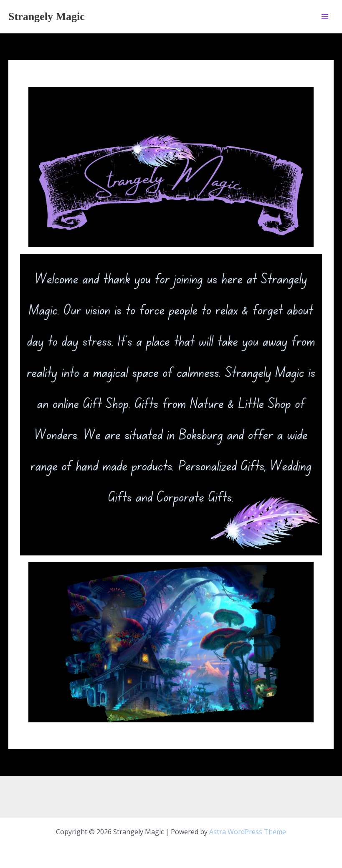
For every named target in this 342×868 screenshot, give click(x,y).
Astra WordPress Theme (248, 832)
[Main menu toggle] (325, 16)
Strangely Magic (47, 16)
